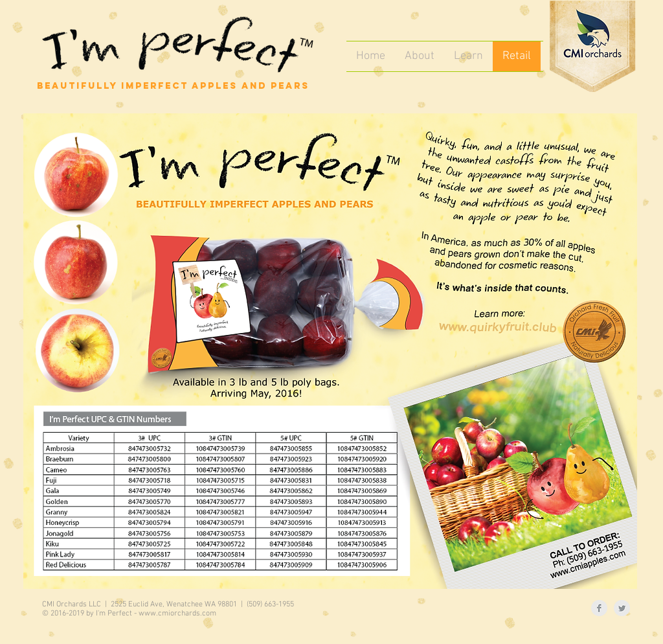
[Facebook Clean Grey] (599, 608)
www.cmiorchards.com (177, 614)
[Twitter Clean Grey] (622, 608)
